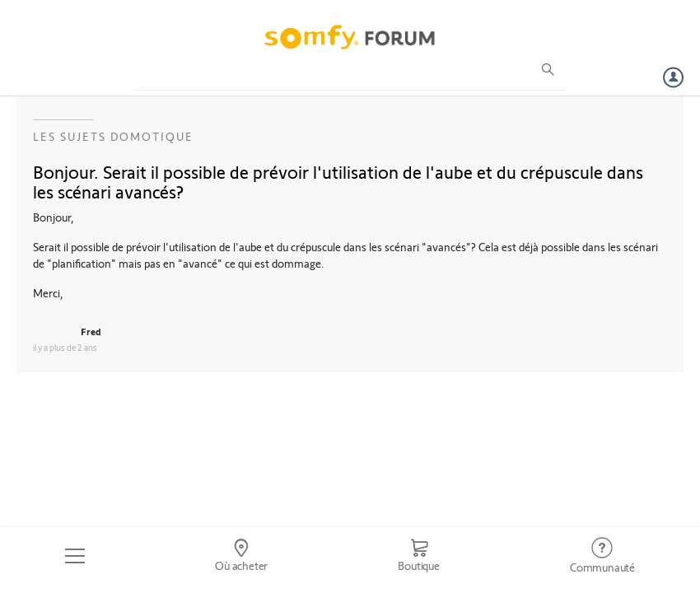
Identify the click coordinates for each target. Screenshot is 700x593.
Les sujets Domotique (113, 136)
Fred (91, 331)
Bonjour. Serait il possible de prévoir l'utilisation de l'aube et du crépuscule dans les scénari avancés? (338, 181)
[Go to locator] (241, 556)
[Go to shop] (419, 556)
